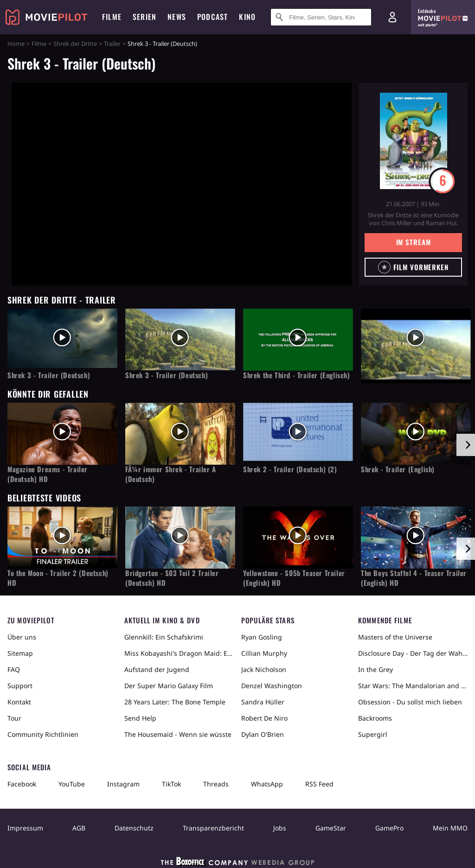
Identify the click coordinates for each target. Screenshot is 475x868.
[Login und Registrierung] (392, 17)
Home (16, 44)
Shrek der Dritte (75, 44)
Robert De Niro (264, 718)
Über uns (22, 637)
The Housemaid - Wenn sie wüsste (178, 734)
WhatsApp (267, 784)
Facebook (22, 784)
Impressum (25, 828)
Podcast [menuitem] (212, 17)
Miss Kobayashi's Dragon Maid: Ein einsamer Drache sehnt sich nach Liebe (179, 653)
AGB (79, 828)
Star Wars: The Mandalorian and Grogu (413, 686)
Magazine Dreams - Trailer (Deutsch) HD (48, 474)
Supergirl (373, 734)
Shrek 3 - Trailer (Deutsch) (49, 375)
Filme (39, 44)
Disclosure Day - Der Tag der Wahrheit (413, 653)
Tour (14, 718)
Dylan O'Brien (263, 734)
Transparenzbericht (213, 828)
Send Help (140, 718)
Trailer (112, 44)
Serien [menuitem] (144, 17)
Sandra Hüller (263, 702)
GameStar (331, 828)
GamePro (389, 828)
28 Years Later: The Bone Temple (175, 702)
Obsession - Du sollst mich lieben (410, 702)
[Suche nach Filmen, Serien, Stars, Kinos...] (321, 17)
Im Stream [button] (414, 242)
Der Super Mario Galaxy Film (169, 686)
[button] (413, 267)
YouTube (72, 784)
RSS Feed (319, 784)
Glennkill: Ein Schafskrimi (164, 637)
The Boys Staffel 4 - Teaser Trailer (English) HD (414, 578)
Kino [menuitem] (247, 17)
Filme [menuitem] (112, 17)
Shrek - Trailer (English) (398, 469)
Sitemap (20, 653)
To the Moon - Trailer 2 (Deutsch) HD (58, 578)
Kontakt (19, 702)
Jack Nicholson (264, 669)
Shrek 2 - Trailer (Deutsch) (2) (290, 469)
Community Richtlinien (43, 734)
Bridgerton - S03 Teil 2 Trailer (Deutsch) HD (172, 578)
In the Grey (376, 669)
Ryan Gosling (262, 637)
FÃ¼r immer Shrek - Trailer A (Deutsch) (171, 474)
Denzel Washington (272, 686)
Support (20, 686)
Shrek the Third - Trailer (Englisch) (297, 375)
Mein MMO (450, 828)
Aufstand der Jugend (157, 669)
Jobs (280, 828)
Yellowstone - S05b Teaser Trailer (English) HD (294, 578)
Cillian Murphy (264, 653)
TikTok (171, 784)
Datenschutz (134, 828)
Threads (216, 784)
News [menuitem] (177, 17)
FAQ (14, 669)
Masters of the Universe (395, 637)
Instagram (123, 784)
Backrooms (375, 718)
